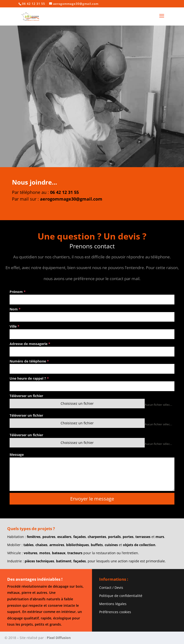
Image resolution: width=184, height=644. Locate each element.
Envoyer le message (92, 499)
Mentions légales (113, 604)
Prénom (18, 292)
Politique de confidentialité (121, 596)
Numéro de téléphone (29, 361)
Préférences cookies (115, 612)
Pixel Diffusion (59, 638)
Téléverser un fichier (26, 396)
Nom (15, 309)
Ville (14, 326)
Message (17, 455)
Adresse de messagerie (30, 344)
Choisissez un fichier (77, 403)
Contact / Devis (111, 588)
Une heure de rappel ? (29, 378)
